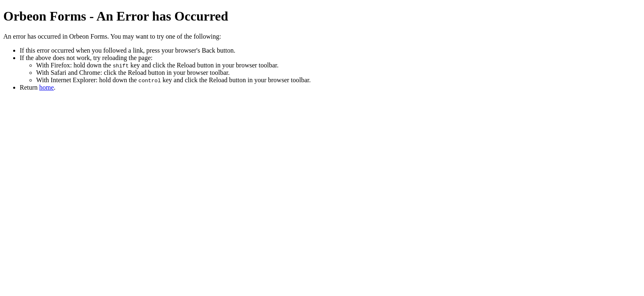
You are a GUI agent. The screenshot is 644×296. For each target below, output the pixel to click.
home (47, 87)
